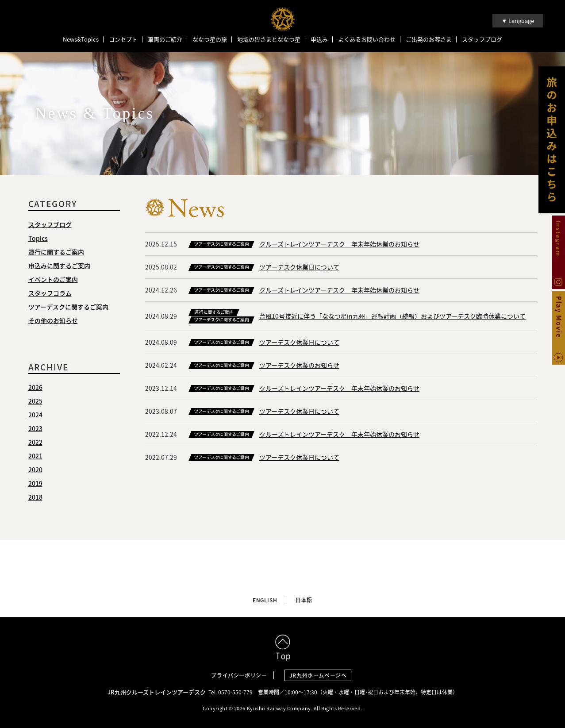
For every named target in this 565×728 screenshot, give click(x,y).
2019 (35, 484)
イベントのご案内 (53, 280)
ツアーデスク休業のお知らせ (299, 366)
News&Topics (81, 39)
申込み (319, 39)
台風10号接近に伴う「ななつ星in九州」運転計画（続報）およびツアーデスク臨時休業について (392, 317)
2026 (35, 388)
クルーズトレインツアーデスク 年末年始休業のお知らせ (339, 245)
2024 (35, 416)
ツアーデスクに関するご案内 (68, 308)
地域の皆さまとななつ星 (269, 39)
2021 (35, 457)
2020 (35, 470)
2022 (35, 443)
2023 (35, 429)
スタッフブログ (482, 39)
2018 (35, 498)
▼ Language (518, 21)
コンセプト (123, 39)
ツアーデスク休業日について (299, 268)
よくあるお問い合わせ (367, 39)
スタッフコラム (50, 294)
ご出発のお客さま (429, 39)
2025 (35, 402)
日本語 (304, 598)
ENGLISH (265, 598)
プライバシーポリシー (239, 673)
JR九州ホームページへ (320, 673)
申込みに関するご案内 (59, 266)
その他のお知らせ (53, 321)
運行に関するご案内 (56, 253)
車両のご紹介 (165, 39)
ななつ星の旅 (210, 39)
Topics (38, 239)
